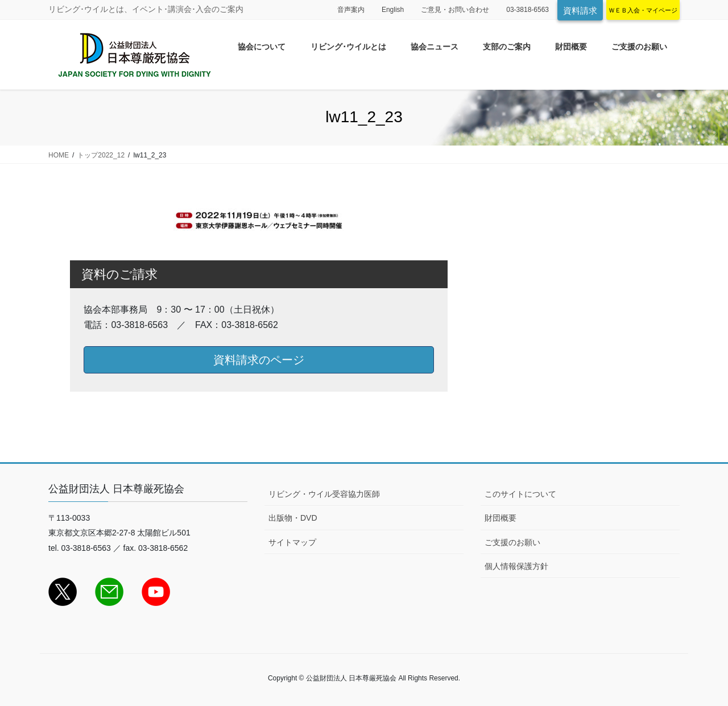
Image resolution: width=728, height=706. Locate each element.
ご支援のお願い (512, 542)
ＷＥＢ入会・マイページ (643, 10)
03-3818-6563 (528, 10)
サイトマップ (292, 542)
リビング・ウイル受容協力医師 (324, 494)
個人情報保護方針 (516, 566)
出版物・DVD (293, 518)
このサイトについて (520, 494)
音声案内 (351, 10)
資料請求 (580, 11)
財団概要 (500, 518)
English (393, 10)
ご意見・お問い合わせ (455, 10)
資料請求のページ (259, 360)
